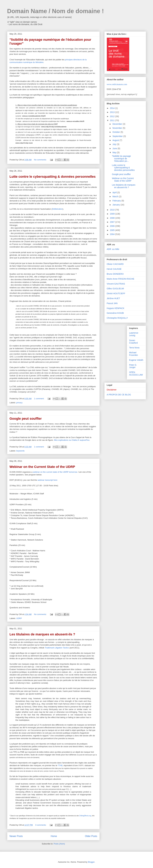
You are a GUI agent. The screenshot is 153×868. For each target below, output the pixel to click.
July (115, 144)
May (115, 152)
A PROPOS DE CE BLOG (119, 395)
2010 (113, 210)
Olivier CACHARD (115, 264)
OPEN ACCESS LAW (136, 374)
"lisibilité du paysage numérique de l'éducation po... (121, 159)
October (117, 132)
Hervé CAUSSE (114, 269)
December (118, 124)
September (118, 136)
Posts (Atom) (59, 844)
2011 (113, 120)
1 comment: (39, 399)
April (115, 192)
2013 (113, 112)
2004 (113, 234)
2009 (113, 214)
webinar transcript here (47, 480)
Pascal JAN (112, 303)
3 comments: (41, 825)
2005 (113, 230)
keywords (20, 451)
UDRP (19, 618)
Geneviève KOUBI (115, 313)
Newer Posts (16, 836)
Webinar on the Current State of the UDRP (42, 467)
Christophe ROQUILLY (117, 318)
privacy (19, 403)
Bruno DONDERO (115, 274)
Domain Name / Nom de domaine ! (56, 11)
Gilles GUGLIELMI (115, 289)
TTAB (60, 765)
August (116, 140)
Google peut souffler (26, 419)
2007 (113, 222)
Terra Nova (134, 348)
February (117, 201)
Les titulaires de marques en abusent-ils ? (42, 634)
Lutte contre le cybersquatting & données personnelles (53, 177)
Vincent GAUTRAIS (116, 284)
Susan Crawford (133, 342)
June (115, 148)
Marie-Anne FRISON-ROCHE (121, 279)
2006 (113, 226)
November (118, 128)
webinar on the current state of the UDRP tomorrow (55, 472)
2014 (113, 108)
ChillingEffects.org (85, 816)
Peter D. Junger (133, 366)
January (117, 205)
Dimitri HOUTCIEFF (116, 293)
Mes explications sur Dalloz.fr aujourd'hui (72, 440)
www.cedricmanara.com (117, 84)
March (116, 196)
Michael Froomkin (134, 354)
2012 (113, 116)
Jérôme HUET (113, 298)
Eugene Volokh (136, 360)
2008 (113, 218)
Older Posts (91, 836)
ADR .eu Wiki (113, 249)
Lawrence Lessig (134, 334)
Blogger (91, 862)
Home (54, 836)
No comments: (41, 160)
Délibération (57, 209)
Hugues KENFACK (116, 308)
